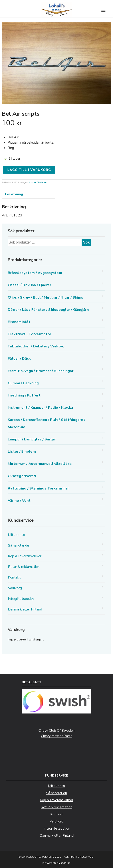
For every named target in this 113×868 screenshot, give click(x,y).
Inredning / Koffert (24, 395)
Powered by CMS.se (56, 863)
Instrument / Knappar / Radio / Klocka (40, 408)
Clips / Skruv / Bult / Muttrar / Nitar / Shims (46, 297)
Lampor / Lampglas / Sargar (32, 439)
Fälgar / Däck (19, 359)
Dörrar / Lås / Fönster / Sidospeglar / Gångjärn (48, 310)
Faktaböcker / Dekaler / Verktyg (36, 346)
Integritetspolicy (21, 599)
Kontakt (14, 577)
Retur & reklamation (24, 567)
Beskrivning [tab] (14, 194)
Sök (86, 242)
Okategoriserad (22, 476)
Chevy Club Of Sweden (56, 731)
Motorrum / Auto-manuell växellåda (40, 464)
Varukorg (15, 588)
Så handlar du (18, 545)
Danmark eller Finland (25, 609)
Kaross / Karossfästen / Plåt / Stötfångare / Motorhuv (46, 423)
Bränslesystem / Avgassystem (35, 273)
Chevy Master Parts (57, 736)
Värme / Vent (19, 501)
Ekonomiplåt (19, 322)
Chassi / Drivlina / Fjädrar (29, 285)
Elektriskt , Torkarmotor (29, 334)
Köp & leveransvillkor (25, 556)
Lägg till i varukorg (29, 170)
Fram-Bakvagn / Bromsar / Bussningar (41, 371)
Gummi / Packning (23, 383)
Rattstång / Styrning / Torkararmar (38, 488)
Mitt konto (16, 535)
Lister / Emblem (38, 182)
